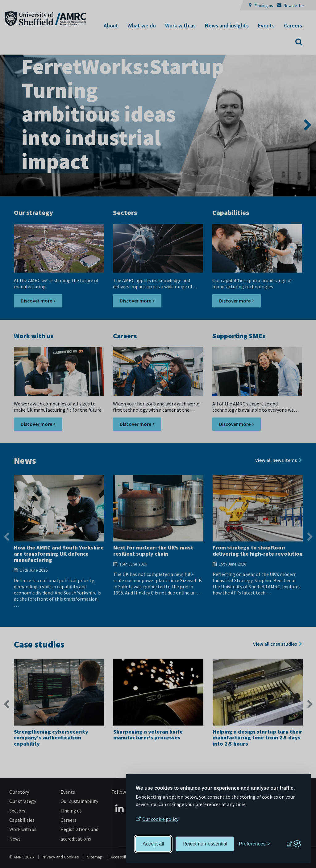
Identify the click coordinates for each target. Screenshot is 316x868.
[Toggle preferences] (254, 844)
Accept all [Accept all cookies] (153, 844)
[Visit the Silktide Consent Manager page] (294, 844)
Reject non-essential (205, 844)
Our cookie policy (160, 819)
